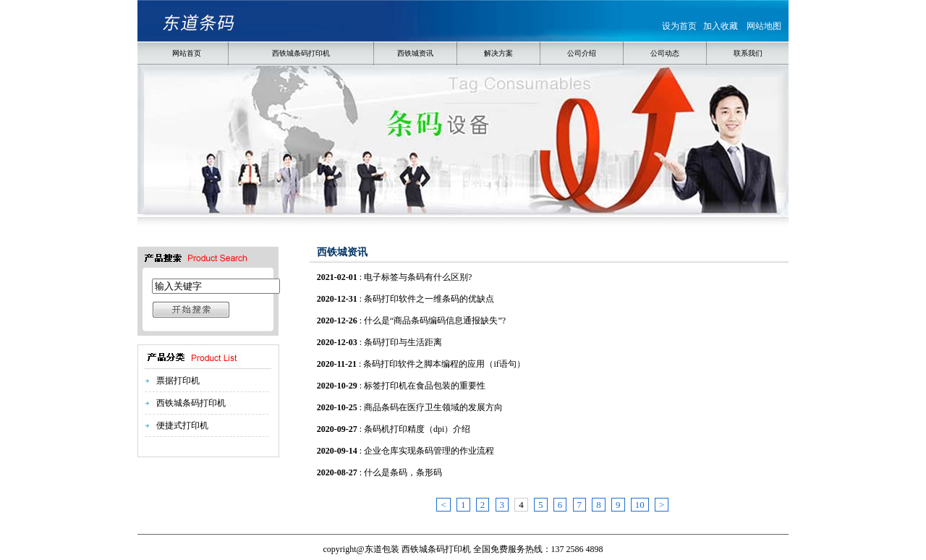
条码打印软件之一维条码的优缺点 (429, 299)
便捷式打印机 (182, 425)
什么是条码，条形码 (403, 472)
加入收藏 (721, 26)
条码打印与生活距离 (403, 342)
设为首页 (679, 26)
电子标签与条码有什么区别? (418, 277)
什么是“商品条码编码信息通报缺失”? (435, 321)
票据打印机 (178, 381)
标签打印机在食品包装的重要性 (425, 386)
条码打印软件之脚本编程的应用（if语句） (444, 364)
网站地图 (764, 26)
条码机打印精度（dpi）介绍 (417, 429)
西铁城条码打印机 (191, 403)
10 (640, 505)
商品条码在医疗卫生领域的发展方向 (433, 407)
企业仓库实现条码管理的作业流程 (429, 451)
